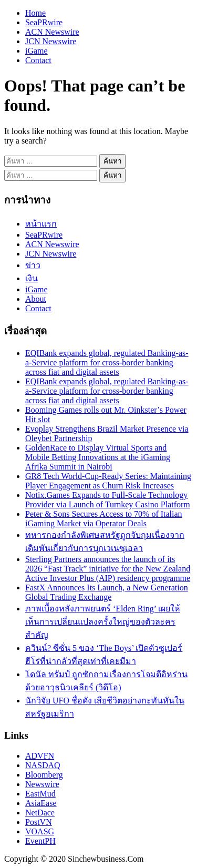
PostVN (39, 822)
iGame (37, 51)
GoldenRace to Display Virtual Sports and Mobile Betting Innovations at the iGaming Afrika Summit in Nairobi (98, 457)
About (36, 299)
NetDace (40, 813)
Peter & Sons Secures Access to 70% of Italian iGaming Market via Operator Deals (104, 519)
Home (35, 13)
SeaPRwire (44, 22)
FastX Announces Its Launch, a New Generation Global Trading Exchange (107, 592)
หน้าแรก (41, 224)
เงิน (32, 278)
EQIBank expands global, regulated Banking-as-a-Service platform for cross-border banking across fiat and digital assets (107, 362)
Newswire (42, 784)
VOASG (40, 831)
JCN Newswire (51, 41)
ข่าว (33, 265)
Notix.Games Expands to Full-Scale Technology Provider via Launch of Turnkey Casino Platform (108, 500)
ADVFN (40, 756)
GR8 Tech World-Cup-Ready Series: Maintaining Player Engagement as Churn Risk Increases (108, 481)
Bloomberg (44, 775)
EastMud (40, 794)
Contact (38, 60)
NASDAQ (43, 765)
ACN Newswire (52, 32)
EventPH (40, 841)
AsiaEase (41, 803)
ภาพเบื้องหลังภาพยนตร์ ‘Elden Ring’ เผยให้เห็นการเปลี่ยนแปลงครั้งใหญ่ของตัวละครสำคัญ (103, 622)
